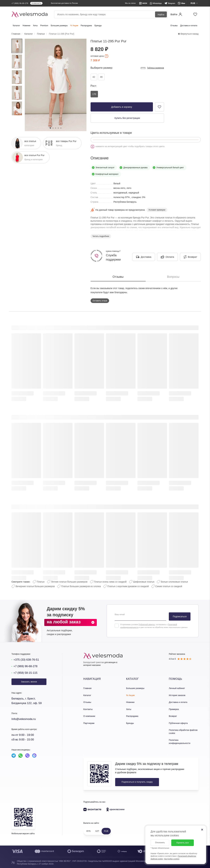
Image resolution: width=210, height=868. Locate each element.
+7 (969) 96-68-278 (25, 666)
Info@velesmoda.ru (24, 719)
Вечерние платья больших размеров (35, 586)
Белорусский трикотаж (94, 662)
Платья (41, 582)
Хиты (35, 26)
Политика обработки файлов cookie (183, 732)
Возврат (173, 716)
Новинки (26, 26)
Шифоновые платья (144, 582)
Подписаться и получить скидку (137, 782)
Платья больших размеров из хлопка (81, 586)
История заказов (177, 695)
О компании (89, 716)
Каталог (16, 26)
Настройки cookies (172, 859)
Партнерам (89, 723)
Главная (87, 688)
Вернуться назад (188, 34)
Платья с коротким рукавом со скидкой (128, 586)
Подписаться (180, 616)
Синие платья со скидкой (169, 586)
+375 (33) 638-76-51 (26, 660)
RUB (106, 831)
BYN (89, 831)
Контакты (88, 709)
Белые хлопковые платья (174, 582)
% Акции (74, 26)
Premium (44, 26)
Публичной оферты (147, 625)
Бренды (98, 26)
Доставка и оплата (189, 26)
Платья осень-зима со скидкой (110, 582)
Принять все (183, 843)
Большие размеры (59, 26)
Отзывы (174, 26)
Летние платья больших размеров (69, 582)
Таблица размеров (152, 68)
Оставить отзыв (100, 301)
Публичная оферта (178, 723)
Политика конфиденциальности (180, 742)
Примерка (174, 709)
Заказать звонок (29, 682)
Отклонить (160, 843)
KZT (97, 831)
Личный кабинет (177, 688)
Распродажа (86, 26)
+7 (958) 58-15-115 (25, 673)
